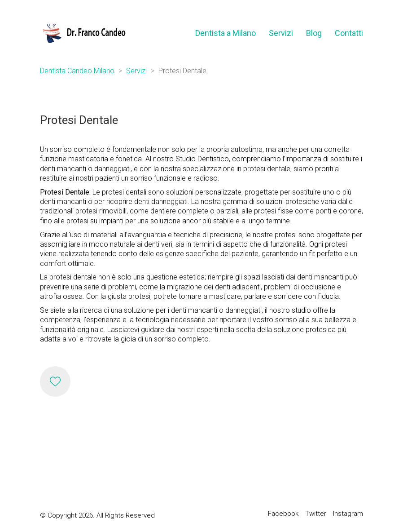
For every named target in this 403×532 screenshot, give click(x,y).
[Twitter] (316, 514)
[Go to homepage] (83, 33)
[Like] (55, 381)
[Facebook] (283, 514)
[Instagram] (348, 514)
